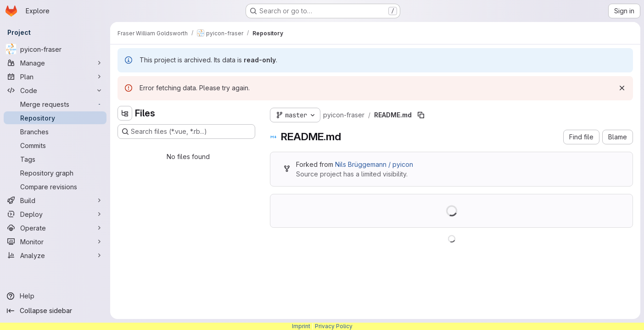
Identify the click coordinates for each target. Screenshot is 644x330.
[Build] (55, 200)
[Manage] (55, 63)
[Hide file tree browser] (125, 113)
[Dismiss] (622, 88)
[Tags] (55, 159)
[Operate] (55, 228)
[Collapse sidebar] (55, 311)
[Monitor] (55, 242)
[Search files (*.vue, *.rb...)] (186, 132)
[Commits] (55, 145)
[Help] (55, 296)
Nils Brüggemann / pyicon (374, 164)
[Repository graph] (55, 173)
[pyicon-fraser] (55, 49)
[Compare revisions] (55, 187)
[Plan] (55, 77)
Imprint (301, 326)
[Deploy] (55, 214)
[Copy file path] (421, 115)
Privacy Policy (334, 326)
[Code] (55, 90)
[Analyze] (55, 255)
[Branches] (55, 132)
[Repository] (55, 118)
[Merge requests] (55, 104)
